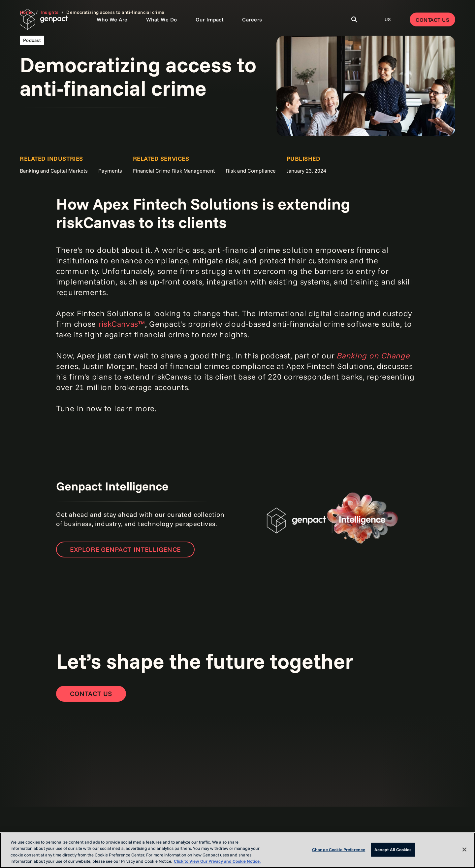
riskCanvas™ (122, 324)
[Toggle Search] (354, 19)
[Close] (464, 850)
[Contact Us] (91, 694)
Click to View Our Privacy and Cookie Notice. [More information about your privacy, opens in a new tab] (217, 861)
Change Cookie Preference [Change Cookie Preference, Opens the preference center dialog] (339, 850)
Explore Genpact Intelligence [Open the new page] (125, 549)
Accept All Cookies (393, 850)
